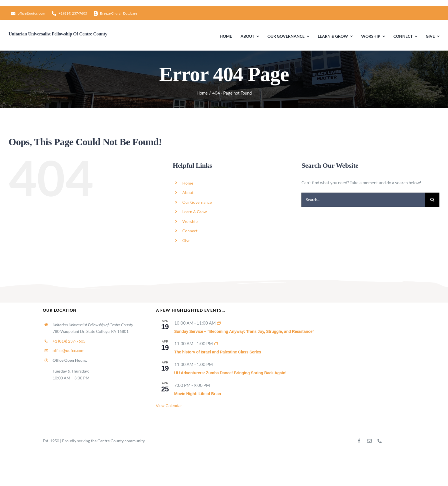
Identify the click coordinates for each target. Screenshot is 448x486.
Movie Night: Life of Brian (198, 394)
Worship (190, 221)
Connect (190, 231)
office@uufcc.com (69, 350)
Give (186, 240)
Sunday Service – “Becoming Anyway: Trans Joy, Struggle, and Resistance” (244, 331)
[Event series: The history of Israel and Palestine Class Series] (216, 343)
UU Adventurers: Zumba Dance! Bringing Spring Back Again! (230, 373)
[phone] (380, 441)
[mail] (369, 441)
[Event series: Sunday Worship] (219, 323)
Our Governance (197, 202)
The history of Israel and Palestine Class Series (218, 352)
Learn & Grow (195, 212)
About (188, 192)
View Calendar (169, 406)
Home (188, 183)
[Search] (432, 200)
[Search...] (363, 200)
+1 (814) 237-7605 (69, 341)
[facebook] (359, 441)
